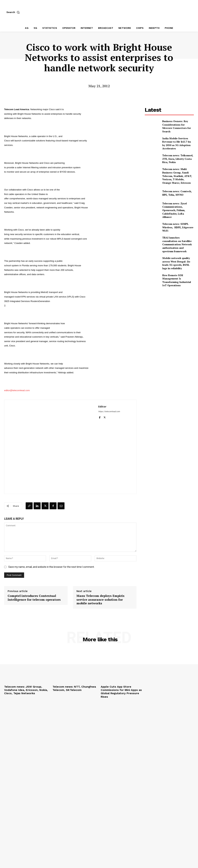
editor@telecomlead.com (17, 390)
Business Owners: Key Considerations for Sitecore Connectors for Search (177, 126)
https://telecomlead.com (109, 412)
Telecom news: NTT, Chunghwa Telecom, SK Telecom (74, 688)
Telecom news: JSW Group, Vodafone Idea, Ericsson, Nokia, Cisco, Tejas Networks (26, 690)
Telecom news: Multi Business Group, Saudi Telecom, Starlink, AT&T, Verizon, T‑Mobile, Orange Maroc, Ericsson (177, 176)
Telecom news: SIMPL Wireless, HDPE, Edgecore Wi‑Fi (178, 227)
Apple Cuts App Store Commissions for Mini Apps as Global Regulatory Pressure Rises (121, 692)
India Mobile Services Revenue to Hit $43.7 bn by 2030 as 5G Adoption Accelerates (177, 143)
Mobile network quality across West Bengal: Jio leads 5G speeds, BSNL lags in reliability (176, 263)
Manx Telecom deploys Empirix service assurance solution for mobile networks (100, 600)
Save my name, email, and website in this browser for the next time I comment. (51, 567)
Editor (102, 406)
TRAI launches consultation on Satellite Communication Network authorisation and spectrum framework (177, 244)
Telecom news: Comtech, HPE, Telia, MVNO (177, 193)
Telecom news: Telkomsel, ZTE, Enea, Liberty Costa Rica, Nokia (178, 159)
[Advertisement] (171, 314)
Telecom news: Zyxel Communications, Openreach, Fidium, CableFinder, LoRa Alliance (175, 210)
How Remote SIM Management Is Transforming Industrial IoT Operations (177, 280)
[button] (14, 12)
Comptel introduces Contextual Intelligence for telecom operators (34, 598)
